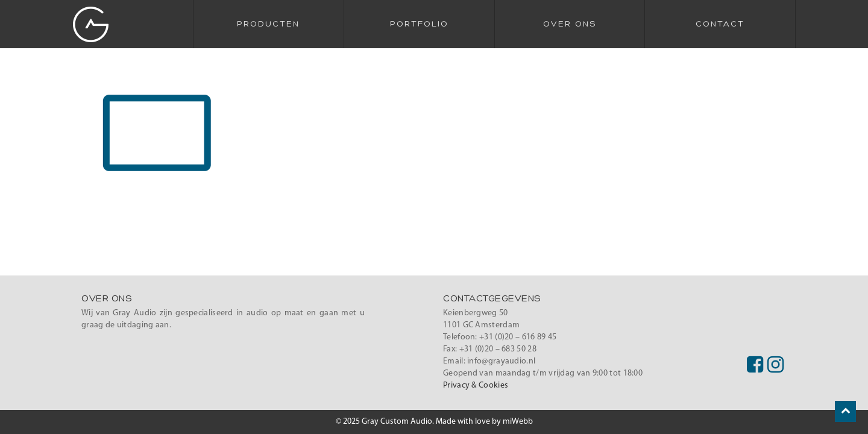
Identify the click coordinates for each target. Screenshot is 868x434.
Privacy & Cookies (476, 385)
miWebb (518, 422)
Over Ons (570, 24)
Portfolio (419, 24)
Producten (268, 24)
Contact (720, 24)
